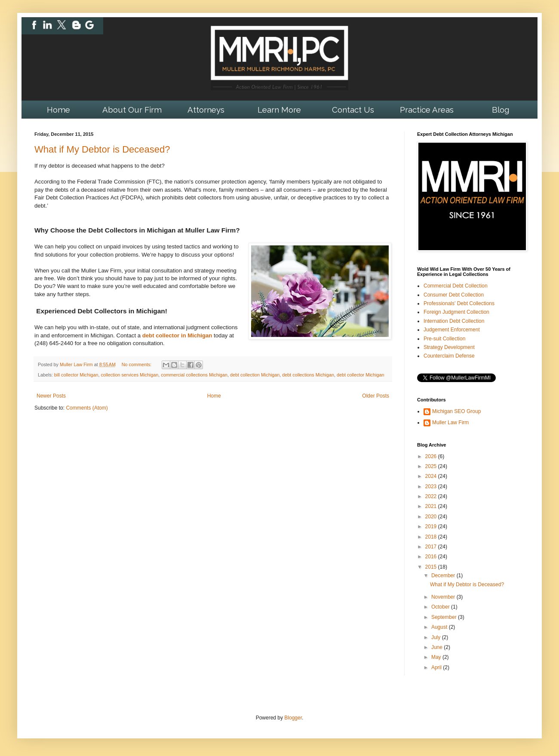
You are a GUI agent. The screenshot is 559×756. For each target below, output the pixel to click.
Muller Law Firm (450, 422)
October (441, 607)
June (438, 647)
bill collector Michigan (76, 375)
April (437, 667)
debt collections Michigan (308, 375)
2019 (432, 526)
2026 (432, 456)
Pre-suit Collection (444, 339)
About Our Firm (132, 110)
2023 (432, 487)
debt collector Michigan (360, 375)
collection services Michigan (129, 375)
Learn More (279, 110)
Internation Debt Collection (454, 321)
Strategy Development (449, 347)
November (444, 597)
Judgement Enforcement (452, 330)
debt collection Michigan (255, 375)
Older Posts (376, 396)
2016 (432, 557)
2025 (432, 466)
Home (58, 110)
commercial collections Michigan (194, 375)
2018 (432, 537)
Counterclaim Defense (449, 356)
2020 (432, 517)
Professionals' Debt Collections (459, 303)
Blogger (293, 718)
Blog (501, 110)
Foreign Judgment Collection (456, 312)
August (440, 627)
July (437, 637)
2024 (432, 476)
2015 (432, 567)
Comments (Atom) (87, 408)
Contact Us (353, 110)
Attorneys (206, 110)
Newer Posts (51, 396)
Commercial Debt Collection (456, 286)
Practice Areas (427, 110)
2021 (432, 506)
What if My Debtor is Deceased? (102, 149)
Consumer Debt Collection (454, 295)
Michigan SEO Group (456, 411)
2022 (432, 496)
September (445, 617)
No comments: (137, 364)
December (444, 575)
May (437, 657)
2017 (432, 547)
